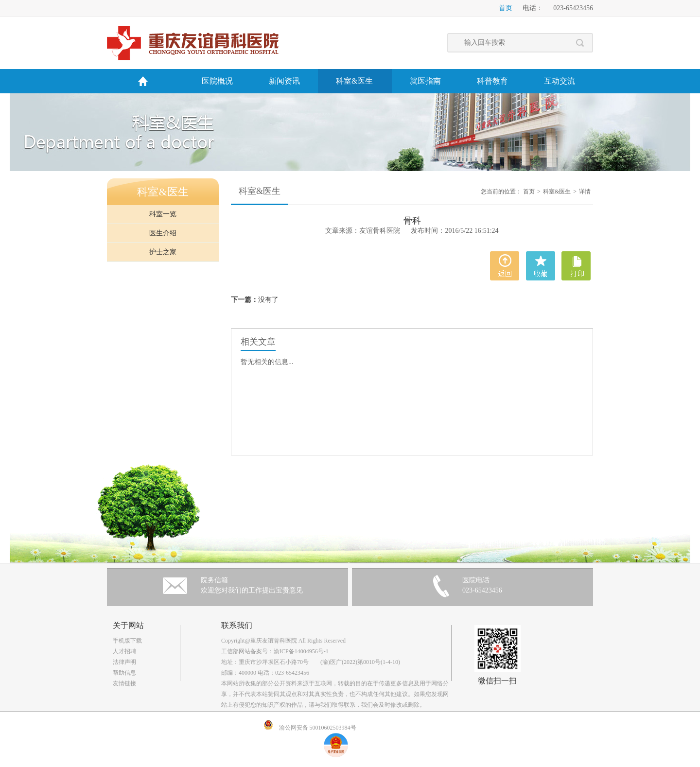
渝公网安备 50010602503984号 (318, 728)
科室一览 (163, 214)
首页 (506, 8)
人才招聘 (124, 651)
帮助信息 (124, 673)
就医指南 (425, 81)
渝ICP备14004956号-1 (301, 651)
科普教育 (492, 81)
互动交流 (560, 81)
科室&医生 (354, 81)
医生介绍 (163, 233)
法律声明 (124, 662)
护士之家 (163, 252)
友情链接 (124, 683)
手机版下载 (127, 641)
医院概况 (217, 81)
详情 (585, 192)
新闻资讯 (284, 81)
